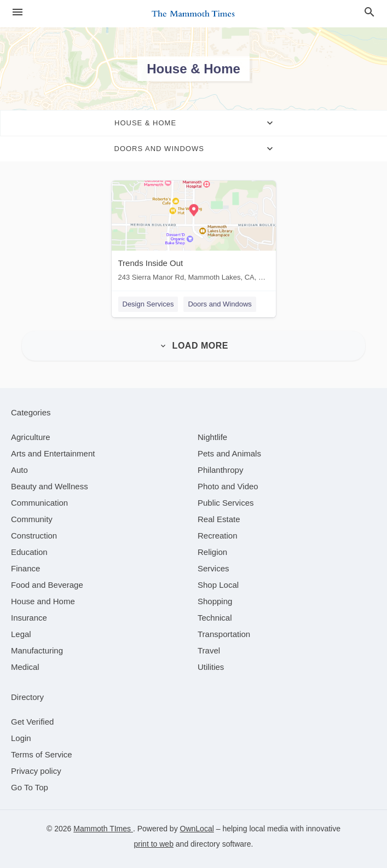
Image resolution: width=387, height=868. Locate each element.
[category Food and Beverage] (47, 585)
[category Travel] (209, 650)
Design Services (148, 304)
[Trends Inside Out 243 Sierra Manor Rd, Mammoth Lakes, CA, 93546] (194, 233)
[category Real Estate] (219, 519)
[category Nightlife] (212, 437)
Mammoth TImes (103, 829)
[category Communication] (39, 503)
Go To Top (30, 787)
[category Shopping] (215, 601)
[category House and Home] (43, 601)
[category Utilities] (211, 667)
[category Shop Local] (218, 585)
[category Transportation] (224, 634)
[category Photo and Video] (228, 486)
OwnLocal (197, 829)
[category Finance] (25, 568)
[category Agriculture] (31, 437)
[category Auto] (19, 470)
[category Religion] (212, 552)
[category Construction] (34, 536)
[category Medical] (25, 667)
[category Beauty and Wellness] (50, 486)
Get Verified (32, 722)
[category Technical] (215, 618)
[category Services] (213, 568)
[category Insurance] (29, 618)
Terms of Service (42, 754)
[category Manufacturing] (37, 650)
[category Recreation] (218, 536)
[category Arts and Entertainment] (53, 453)
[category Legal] (21, 634)
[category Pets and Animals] (229, 453)
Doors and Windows (220, 304)
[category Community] (32, 519)
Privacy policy (36, 771)
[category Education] (29, 552)
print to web (154, 844)
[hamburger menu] (18, 12)
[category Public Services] (226, 503)
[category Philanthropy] (220, 470)
